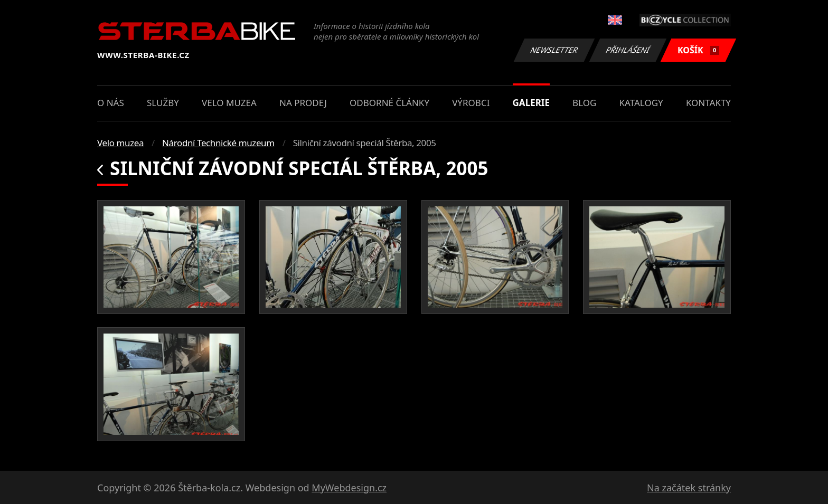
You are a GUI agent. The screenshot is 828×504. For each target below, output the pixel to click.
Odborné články (389, 103)
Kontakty (708, 103)
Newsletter (554, 50)
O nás (111, 103)
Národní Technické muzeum (218, 143)
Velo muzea (229, 103)
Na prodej (303, 103)
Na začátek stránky (689, 488)
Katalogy (641, 103)
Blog (584, 103)
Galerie (531, 103)
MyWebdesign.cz (349, 488)
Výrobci (471, 103)
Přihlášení (628, 50)
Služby (163, 103)
